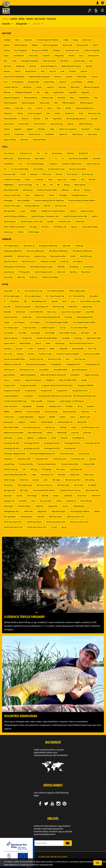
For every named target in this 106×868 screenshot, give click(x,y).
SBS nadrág (90, 480)
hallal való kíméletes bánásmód (53, 375)
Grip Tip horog (86, 256)
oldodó (49, 433)
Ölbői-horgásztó (87, 103)
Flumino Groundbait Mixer (14, 359)
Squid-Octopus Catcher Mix (31, 221)
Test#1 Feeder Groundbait (14, 227)
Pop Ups (93, 459)
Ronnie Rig (8, 277)
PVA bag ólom (24, 272)
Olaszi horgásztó (28, 103)
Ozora (50, 108)
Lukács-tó (50, 87)
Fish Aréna (64, 61)
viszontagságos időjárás (80, 511)
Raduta (57, 113)
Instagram (51, 401)
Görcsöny (8, 66)
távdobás (23, 501)
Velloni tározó (77, 134)
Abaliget (7, 40)
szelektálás (68, 496)
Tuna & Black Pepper (90, 227)
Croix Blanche (18, 56)
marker (63, 417)
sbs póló (94, 119)
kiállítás (7, 412)
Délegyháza (59, 56)
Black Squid (39, 158)
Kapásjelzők (27, 406)
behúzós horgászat (23, 307)
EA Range (78, 338)
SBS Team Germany (45, 485)
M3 (51, 185)
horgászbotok (31, 391)
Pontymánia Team (67, 454)
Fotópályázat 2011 (73, 364)
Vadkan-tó (63, 134)
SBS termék (79, 485)
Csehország (33, 56)
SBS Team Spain (63, 485)
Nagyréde (85, 92)
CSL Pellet (22, 333)
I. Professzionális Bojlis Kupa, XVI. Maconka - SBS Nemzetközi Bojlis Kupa (67, 396)
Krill (83, 179)
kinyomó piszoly (33, 412)
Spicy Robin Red (92, 490)
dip (95, 333)
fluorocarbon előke (58, 256)
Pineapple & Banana (80, 195)
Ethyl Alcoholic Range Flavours (82, 343)
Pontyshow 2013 (60, 459)
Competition (9, 164)
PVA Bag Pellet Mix (32, 206)
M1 (38, 185)
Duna (81, 56)
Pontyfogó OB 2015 (93, 443)
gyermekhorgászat (80, 370)
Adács (17, 40)
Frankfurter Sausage (12, 179)
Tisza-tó (7, 134)
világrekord (42, 511)
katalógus (40, 406)
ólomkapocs (74, 267)
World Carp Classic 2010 (56, 522)
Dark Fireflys (50, 333)
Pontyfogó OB (78, 438)
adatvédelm (9, 865)
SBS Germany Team (73, 480)
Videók (14, 19)
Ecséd (14, 61)
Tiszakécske (19, 134)
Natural (76, 190)
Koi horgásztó (18, 82)
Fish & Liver (47, 174)
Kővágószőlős (34, 82)
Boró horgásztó (21, 50)
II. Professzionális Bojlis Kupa (15, 401)
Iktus (43, 71)
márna (73, 417)
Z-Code (54, 527)
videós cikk (28, 511)
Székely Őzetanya (86, 124)
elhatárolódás (25, 343)
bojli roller (66, 246)
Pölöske (20, 113)
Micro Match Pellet (11, 190)
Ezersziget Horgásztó (30, 61)
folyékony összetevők (12, 364)
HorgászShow (31, 71)
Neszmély (61, 98)
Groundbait (44, 370)
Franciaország (79, 61)
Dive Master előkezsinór (59, 251)
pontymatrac (89, 267)
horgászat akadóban (29, 385)
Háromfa (89, 66)
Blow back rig (29, 246)
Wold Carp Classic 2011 (13, 522)
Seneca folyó (9, 124)
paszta (20, 438)
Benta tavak (68, 45)
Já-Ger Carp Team (11, 406)
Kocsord (95, 77)
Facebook (41, 349)
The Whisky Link (60, 227)
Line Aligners (78, 261)
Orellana (7, 108)
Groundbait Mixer (60, 370)
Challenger (79, 246)
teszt (33, 501)
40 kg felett (14, 301)
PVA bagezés (47, 469)
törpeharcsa (71, 501)
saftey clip (21, 277)
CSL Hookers (38, 169)
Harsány (7, 71)
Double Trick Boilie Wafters (47, 338)
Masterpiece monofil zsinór (15, 267)
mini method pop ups (32, 427)
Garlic (50, 179)
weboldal (41, 517)
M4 (58, 185)
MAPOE (52, 417)
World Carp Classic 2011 (79, 522)
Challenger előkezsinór (13, 251)
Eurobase (7, 349)
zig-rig (64, 527)
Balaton (7, 45)
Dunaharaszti (93, 56)
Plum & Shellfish (24, 200)
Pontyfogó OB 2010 (12, 443)
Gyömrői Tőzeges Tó (49, 66)
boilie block (73, 307)
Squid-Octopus (10, 221)
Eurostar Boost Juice (56, 169)
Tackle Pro (33, 277)
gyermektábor (10, 375)
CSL (5, 169)
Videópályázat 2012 (12, 511)
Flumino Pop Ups (37, 359)
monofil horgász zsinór (90, 427)
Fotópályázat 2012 (93, 364)
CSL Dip (63, 328)
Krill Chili (92, 179)
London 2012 (9, 417)
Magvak (41, 417)
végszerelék (53, 506)
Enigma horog (40, 256)
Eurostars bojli (9, 174)
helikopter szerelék (48, 261)
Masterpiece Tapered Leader (42, 267)
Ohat (96, 98)
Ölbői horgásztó (69, 103)
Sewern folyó (24, 124)
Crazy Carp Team (30, 328)
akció (65, 301)
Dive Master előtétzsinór (83, 251)
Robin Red (24, 480)
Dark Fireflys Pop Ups (68, 333)
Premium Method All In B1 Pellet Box (49, 200)
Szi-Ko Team (82, 496)
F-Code (23, 174)
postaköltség (9, 464)
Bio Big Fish (83, 153)
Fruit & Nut (39, 179)
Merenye (7, 92)
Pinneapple (8, 200)
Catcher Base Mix (10, 317)
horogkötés (28, 396)
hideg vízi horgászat (33, 380)
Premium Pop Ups (11, 469)
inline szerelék (37, 401)
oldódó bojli (62, 433)
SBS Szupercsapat (25, 485)
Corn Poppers (19, 322)
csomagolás (36, 333)
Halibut (74, 179)
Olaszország (44, 103)
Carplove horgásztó (92, 50)
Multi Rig (61, 267)
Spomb (19, 496)
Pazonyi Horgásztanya (85, 108)
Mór (38, 92)
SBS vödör (24, 490)
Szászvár (71, 124)
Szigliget (30, 129)
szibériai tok (96, 496)
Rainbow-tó (70, 113)
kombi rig (64, 261)
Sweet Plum (80, 221)
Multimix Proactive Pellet (47, 190)
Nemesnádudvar (31, 98)
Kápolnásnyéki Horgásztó (39, 77)
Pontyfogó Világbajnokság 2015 (42, 454)
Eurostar (19, 349)
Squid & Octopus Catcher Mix (75, 216)
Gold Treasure (9, 370)
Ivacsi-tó (53, 71)
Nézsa (72, 98)
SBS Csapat (40, 19)
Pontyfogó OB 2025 (52, 448)
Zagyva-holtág (10, 140)
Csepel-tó (46, 56)
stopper (56, 496)
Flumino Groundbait (92, 354)
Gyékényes (20, 66)
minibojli (63, 427)
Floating (20, 354)
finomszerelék (78, 349)
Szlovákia (41, 129)
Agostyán (28, 40)
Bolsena (7, 50)
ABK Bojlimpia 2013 (39, 301)
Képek (22, 19)
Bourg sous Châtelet (40, 50)
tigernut (74, 227)
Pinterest (64, 438)
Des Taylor (85, 333)
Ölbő (56, 103)
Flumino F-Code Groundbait (68, 354)
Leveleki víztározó (11, 87)
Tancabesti (85, 129)
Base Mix (7, 307)
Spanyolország (57, 124)
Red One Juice (61, 206)
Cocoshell (96, 158)
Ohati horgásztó (10, 103)
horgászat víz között (12, 391)
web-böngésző (26, 517)
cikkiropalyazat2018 (85, 317)
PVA (24, 469)
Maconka (62, 87)
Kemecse (58, 77)
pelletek (30, 438)
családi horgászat (48, 328)
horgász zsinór (10, 385)
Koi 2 (6, 82)
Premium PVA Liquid (12, 206)
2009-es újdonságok (77, 291)
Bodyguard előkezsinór (48, 246)
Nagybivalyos (59, 92)
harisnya (17, 380)
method (33, 422)
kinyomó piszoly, (51, 412)
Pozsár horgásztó (35, 113)
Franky (28, 179)
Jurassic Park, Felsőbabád (14, 77)
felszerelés (64, 349)
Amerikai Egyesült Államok (48, 40)
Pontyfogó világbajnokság (14, 454)
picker (54, 438)
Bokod (95, 45)
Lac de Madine (77, 82)
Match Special (80, 185)
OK (98, 863)
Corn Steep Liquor (11, 328)
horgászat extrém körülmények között (57, 385)
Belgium (35, 45)
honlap (84, 380)
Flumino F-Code (45, 354)
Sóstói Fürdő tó (40, 124)
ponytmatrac (9, 272)
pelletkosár (42, 438)
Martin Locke (85, 417)
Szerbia (7, 129)
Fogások (51, 19)
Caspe (6, 56)
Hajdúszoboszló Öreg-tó (71, 66)
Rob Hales (62, 475)
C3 (63, 158)
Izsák (62, 71)
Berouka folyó (83, 45)
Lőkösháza (27, 87)
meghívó (22, 422)
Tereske (97, 129)
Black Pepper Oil (42, 307)
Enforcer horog (23, 256)
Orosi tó (39, 108)
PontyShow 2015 (78, 459)
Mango (67, 185)
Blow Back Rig (58, 307)
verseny (65, 506)
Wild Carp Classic (56, 517)
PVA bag (34, 469)
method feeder (47, 422)
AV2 (46, 153)
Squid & (73, 211)
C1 (50, 158)
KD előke (69, 406)
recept (34, 475)
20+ (19, 291)
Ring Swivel (86, 272)
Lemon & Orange (25, 185)
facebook (34, 174)
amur (73, 301)
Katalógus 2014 (55, 406)
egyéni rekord (9, 343)
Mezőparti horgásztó (24, 92)
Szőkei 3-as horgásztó (68, 129)
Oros (30, 108)
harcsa (6, 380)
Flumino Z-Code (54, 359)
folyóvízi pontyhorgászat (36, 364)
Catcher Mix (27, 317)
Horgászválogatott (11, 396)
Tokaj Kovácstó (34, 134)
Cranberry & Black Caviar (72, 164)
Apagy (75, 40)
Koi (95, 412)
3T (5, 301)
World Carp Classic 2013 (37, 527)
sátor (46, 480)
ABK (25, 301)
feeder (52, 349)
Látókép (90, 82)
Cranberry (53, 164)
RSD (47, 119)
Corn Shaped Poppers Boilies (57, 322)
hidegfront (50, 380)
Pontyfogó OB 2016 (12, 448)
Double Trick (27, 338)
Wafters (21, 232)
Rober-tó (25, 119)
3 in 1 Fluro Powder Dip (55, 296)
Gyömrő (33, 66)
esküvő (38, 343)
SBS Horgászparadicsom (76, 119)
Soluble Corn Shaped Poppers (53, 211)
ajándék (55, 301)
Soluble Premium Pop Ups (70, 490)
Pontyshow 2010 (24, 459)
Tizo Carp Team (46, 501)
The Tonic (45, 227)
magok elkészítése (26, 417)
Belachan (71, 153)
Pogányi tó (8, 113)
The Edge (33, 227)
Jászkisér (72, 71)
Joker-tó (84, 71)
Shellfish (33, 211)
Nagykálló (73, 92)
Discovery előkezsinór (36, 251)
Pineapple (63, 195)
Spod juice (8, 496)
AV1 (38, 153)
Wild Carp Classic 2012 (76, 517)
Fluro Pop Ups (88, 174)
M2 (45, 185)
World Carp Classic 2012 (13, 527)
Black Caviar (8, 158)
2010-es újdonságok (12, 296)
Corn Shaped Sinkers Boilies (84, 322)
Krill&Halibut (9, 185)
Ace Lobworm (9, 153)
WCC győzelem (10, 517)
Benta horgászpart (51, 45)
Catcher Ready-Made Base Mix (48, 317)
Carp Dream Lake (72, 50)
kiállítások (18, 412)
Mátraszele (75, 87)
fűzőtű (73, 256)
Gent (91, 61)
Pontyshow (8, 459)
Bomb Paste (21, 312)
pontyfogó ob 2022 (32, 448)
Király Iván (85, 412)
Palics (59, 108)
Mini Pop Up (28, 190)
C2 (56, 158)
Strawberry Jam (65, 221)
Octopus (87, 190)
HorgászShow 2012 (80, 391)
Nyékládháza (84, 98)
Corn (20, 164)
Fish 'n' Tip (92, 349)
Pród (48, 113)
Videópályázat (79, 506)
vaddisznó (39, 506)
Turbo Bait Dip (86, 501)
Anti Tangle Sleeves (11, 246)
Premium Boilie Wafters (47, 464)
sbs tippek (92, 485)
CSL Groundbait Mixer (20, 169)
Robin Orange (9, 480)
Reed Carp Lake (94, 113)
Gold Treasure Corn (27, 370)
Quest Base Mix (76, 469)
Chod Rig (68, 317)
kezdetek (90, 406)
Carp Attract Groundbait (78, 158)
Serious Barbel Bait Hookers (44, 490)
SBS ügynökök (10, 211)
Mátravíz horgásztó (92, 87)
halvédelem (75, 375)
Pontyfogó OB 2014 (72, 443)
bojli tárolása (87, 307)
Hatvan (18, 71)
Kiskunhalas (82, 77)
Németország (47, 98)
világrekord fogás (58, 511)
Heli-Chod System (29, 261)
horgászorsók (46, 391)
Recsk (81, 113)
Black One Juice (24, 158)
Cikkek (5, 19)
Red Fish (47, 206)
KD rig (80, 406)
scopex (23, 211)
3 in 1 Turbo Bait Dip (77, 296)
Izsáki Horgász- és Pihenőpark (72, 401)
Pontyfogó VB (70, 448)
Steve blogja (32, 496)
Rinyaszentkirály (10, 119)
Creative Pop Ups (93, 164)
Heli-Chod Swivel (10, 261)
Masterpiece (9, 422)
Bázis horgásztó (21, 45)
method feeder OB (65, 422)
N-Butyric (65, 190)
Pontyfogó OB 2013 (52, 443)
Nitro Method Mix (35, 433)
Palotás (68, 108)
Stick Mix (45, 496)
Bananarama (57, 153)
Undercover (8, 232)
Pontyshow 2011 (42, 459)
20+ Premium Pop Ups (34, 291)
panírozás (87, 433)
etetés (48, 343)
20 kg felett (8, 291)
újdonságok (8, 506)
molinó (74, 427)
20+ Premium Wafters (56, 291)
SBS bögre (56, 480)
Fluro (68, 359)
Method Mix (82, 422)
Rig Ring (73, 272)
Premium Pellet (89, 464)
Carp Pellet (90, 312)
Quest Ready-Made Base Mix (15, 475)
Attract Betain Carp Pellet (90, 301)
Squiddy (50, 221)
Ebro (6, 61)
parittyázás (8, 438)
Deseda (71, 56)
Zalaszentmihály (39, 140)
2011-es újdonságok (33, 296)
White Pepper (34, 232)
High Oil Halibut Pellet (68, 380)
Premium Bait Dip (26, 464)
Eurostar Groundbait (78, 169)
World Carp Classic (34, 522)
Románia (37, 119)
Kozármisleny (49, 82)
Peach (27, 195)
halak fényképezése (28, 375)
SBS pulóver (8, 485)
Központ (63, 82)
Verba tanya (92, 134)
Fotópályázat (56, 364)
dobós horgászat (11, 338)
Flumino (59, 174)
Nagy (47, 92)
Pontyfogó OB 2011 (32, 443)
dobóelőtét (8, 256)
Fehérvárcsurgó (49, 61)
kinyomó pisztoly (70, 412)
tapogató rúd (9, 501)
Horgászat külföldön (86, 385)
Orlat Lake (19, 108)
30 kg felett (94, 296)
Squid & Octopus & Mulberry (15, 216)
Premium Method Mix (69, 464)
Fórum (29, 19)
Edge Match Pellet (94, 338)
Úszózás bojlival (24, 506)
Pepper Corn (39, 195)
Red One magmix (78, 206)
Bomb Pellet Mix (36, 312)
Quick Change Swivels (44, 272)
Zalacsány (24, 140)
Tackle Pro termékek (50, 277)
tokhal (59, 501)
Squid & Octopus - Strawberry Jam (45, 216)
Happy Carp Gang (92, 375)
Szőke (52, 129)
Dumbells (66, 338)
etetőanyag (60, 343)
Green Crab (62, 179)
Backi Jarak (87, 40)
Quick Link (61, 272)
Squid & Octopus (87, 211)
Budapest (57, 50)
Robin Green (89, 475)
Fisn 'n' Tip (8, 354)
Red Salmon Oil (47, 475)
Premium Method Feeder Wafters (82, 200)
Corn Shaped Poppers (36, 164)
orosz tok (75, 433)
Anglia (66, 40)
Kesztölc (69, 77)
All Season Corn (26, 153)
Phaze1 (52, 195)
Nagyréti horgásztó (12, 98)
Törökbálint (50, 134)
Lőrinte (39, 87)
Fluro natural (72, 174)
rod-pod (36, 480)
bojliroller (7, 312)
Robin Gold (75, 475)
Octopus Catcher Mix (12, 195)
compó (6, 322)
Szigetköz (18, 129)
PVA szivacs (61, 469)
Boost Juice (52, 312)
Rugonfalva (57, 119)
